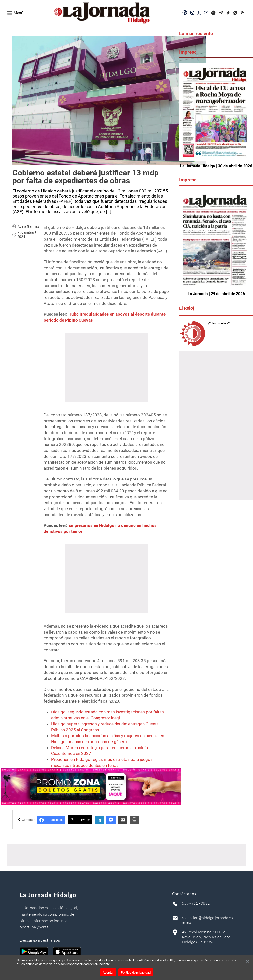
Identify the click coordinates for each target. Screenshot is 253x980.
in (99, 820)
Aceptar (108, 972)
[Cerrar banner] (247, 962)
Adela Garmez (28, 226)
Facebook (51, 820)
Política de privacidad (136, 972)
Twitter (80, 820)
